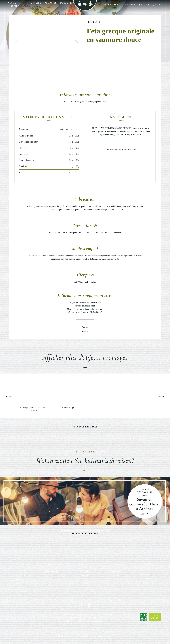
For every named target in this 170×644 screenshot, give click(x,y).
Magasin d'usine (147, 579)
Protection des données (102, 636)
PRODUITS (23, 565)
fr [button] (161, 4)
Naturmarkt (112, 4)
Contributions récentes (116, 572)
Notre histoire (14, 4)
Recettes (116, 576)
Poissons (23, 596)
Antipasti (23, 572)
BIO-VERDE (85, 565)
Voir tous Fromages (85, 427)
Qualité (36, 3)
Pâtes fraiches (23, 584)
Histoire (85, 576)
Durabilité (85, 584)
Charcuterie (23, 592)
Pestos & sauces (23, 580)
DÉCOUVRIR (116, 565)
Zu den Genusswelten (85, 534)
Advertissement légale (82, 636)
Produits (51, 3)
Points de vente (147, 575)
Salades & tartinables (23, 576)
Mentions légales (65, 636)
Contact (130, 4)
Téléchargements (147, 571)
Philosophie (85, 572)
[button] (16, 43)
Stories (116, 580)
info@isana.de (98, 621)
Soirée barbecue (54, 580)
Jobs (142, 4)
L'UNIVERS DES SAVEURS (54, 565)
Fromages (94, 22)
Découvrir (67, 3)
